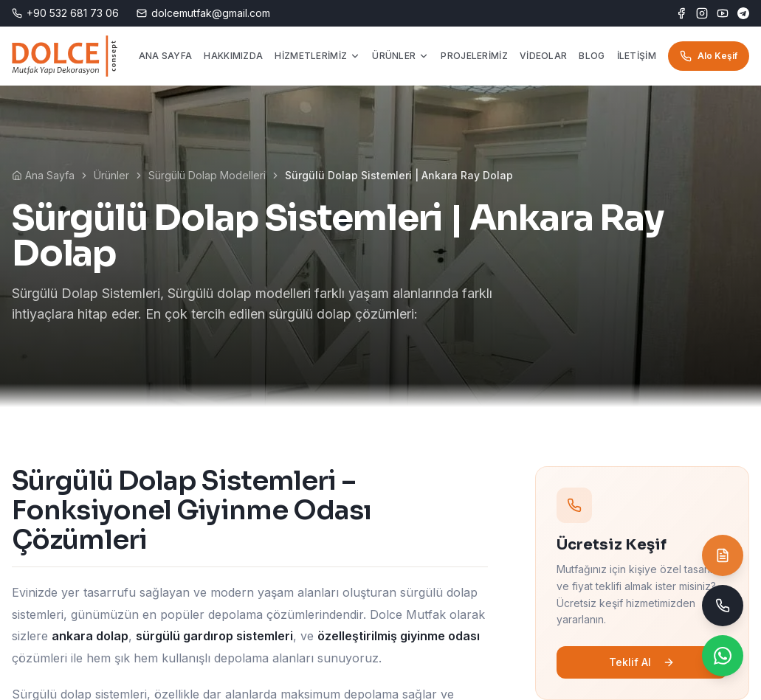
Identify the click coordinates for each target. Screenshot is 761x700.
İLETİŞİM (637, 56)
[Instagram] (702, 13)
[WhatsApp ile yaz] (723, 656)
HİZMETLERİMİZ (317, 56)
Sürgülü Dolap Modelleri (207, 175)
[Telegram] (743, 13)
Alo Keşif (709, 56)
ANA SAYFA (166, 56)
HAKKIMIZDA (233, 56)
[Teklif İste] (723, 555)
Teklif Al (647, 662)
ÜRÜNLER (400, 56)
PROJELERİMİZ (474, 56)
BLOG (592, 56)
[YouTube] (723, 13)
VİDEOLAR (543, 56)
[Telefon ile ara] (723, 606)
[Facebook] (681, 13)
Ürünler (111, 175)
